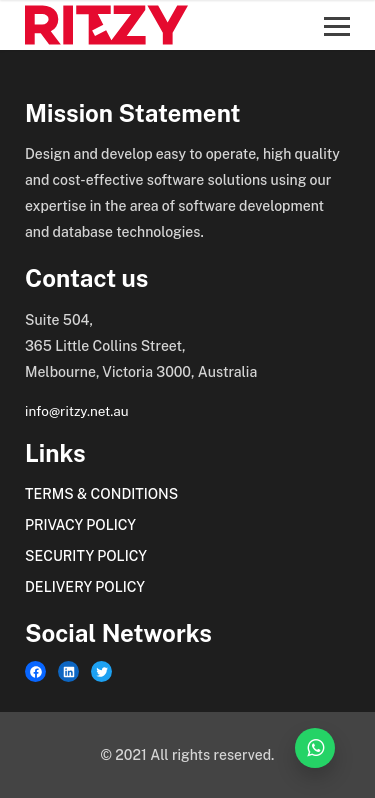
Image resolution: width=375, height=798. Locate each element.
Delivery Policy (85, 587)
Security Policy (86, 556)
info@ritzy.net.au (77, 411)
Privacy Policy (80, 525)
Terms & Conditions (101, 494)
